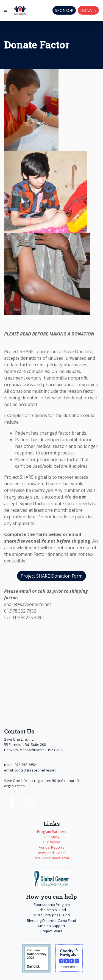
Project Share (51, 931)
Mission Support (51, 926)
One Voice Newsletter (51, 858)
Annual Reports (51, 847)
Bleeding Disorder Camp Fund (51, 921)
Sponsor (64, 10)
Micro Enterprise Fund (52, 915)
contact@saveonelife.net (35, 770)
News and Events (51, 853)
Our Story (51, 837)
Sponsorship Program (52, 905)
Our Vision (51, 842)
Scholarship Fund (52, 910)
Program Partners (52, 832)
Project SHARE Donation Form (51, 576)
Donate (88, 10)
